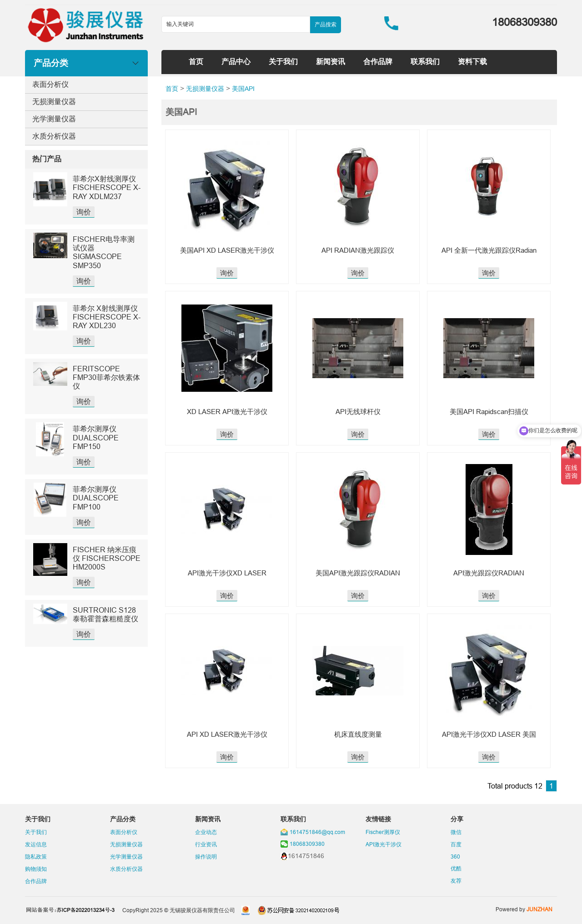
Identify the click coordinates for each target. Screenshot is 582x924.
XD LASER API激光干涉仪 (227, 412)
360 (455, 857)
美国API (243, 89)
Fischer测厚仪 (383, 832)
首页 (196, 61)
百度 (456, 844)
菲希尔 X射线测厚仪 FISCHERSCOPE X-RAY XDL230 (107, 317)
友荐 (456, 881)
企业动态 (206, 832)
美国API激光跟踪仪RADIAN (358, 573)
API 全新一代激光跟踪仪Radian (489, 250)
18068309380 (307, 844)
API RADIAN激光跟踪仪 (358, 250)
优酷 (456, 868)
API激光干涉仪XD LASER (227, 573)
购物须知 (36, 869)
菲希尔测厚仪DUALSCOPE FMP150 (96, 437)
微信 (456, 832)
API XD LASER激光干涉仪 (227, 734)
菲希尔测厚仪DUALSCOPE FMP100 (96, 498)
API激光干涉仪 (384, 844)
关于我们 (283, 61)
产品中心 (236, 61)
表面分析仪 (50, 84)
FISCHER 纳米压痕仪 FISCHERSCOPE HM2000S (107, 558)
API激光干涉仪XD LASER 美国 (489, 734)
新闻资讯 (331, 61)
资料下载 (472, 61)
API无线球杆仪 (358, 412)
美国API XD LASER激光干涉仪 (227, 250)
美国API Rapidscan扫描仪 (489, 412)
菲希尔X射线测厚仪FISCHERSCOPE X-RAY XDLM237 (107, 187)
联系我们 (425, 61)
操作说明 (206, 857)
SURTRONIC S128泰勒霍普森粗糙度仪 (105, 614)
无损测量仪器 (54, 101)
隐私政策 (36, 857)
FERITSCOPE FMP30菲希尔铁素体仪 (106, 377)
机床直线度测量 (358, 734)
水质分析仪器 (54, 136)
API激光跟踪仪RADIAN (489, 573)
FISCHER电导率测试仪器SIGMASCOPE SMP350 (104, 252)
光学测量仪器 (54, 119)
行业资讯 (206, 844)
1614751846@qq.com (317, 832)
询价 (84, 212)
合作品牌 (378, 61)
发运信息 (36, 844)
